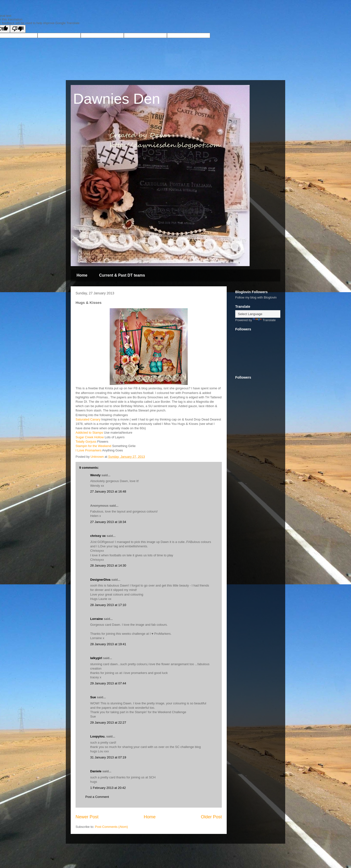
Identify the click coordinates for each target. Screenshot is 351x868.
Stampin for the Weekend (93, 446)
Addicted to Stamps (89, 433)
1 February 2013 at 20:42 (108, 788)
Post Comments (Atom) (112, 827)
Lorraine (97, 619)
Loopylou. (98, 736)
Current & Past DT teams (122, 275)
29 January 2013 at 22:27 (108, 723)
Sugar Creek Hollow (90, 437)
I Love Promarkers (88, 450)
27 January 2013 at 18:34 (108, 522)
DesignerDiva (100, 580)
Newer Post (87, 817)
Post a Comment (97, 797)
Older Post (211, 817)
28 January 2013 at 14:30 (108, 565)
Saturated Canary (88, 419)
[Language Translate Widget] (259, 314)
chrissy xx (98, 536)
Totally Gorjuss (86, 442)
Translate (264, 320)
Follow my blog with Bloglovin (256, 297)
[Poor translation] (18, 29)
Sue (93, 697)
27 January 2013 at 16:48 (108, 491)
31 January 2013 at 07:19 (108, 757)
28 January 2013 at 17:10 (108, 605)
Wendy (95, 475)
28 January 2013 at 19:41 (108, 644)
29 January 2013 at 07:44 (108, 683)
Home (82, 275)
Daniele (96, 771)
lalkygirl (96, 658)
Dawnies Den (117, 99)
